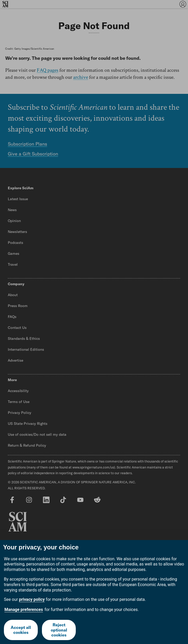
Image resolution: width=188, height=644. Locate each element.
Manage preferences (24, 610)
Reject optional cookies (59, 630)
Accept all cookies (21, 630)
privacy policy (32, 599)
